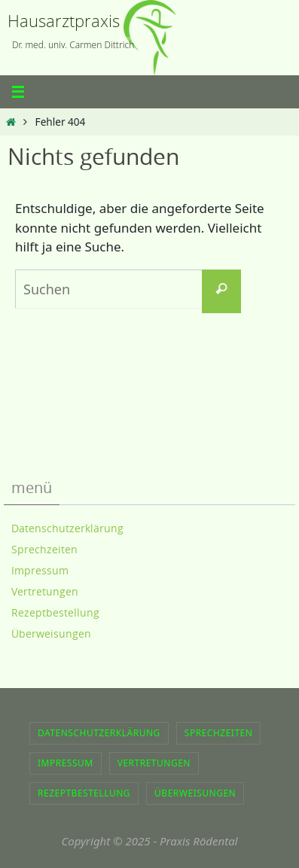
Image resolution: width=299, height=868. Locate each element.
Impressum (40, 570)
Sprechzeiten (44, 549)
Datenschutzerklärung (67, 528)
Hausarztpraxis (64, 21)
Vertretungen (45, 591)
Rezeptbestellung (55, 612)
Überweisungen (51, 633)
